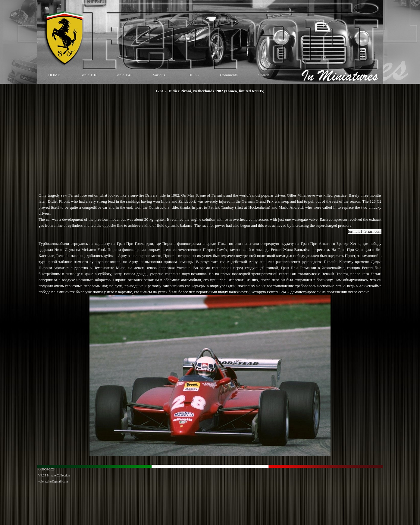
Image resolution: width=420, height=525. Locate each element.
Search (264, 75)
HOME (54, 75)
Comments (229, 75)
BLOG (194, 75)
